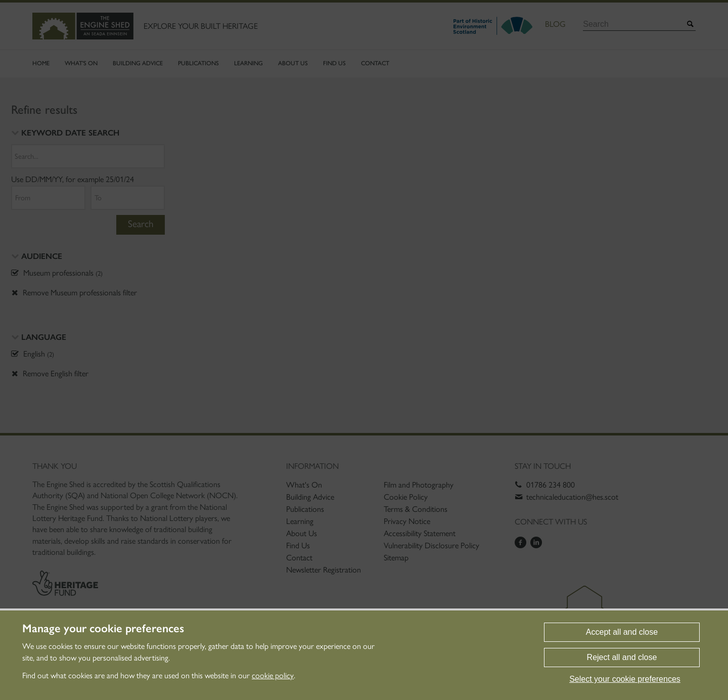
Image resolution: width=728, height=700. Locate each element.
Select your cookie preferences (625, 679)
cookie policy (273, 675)
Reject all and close (622, 657)
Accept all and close (622, 632)
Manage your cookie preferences (103, 629)
